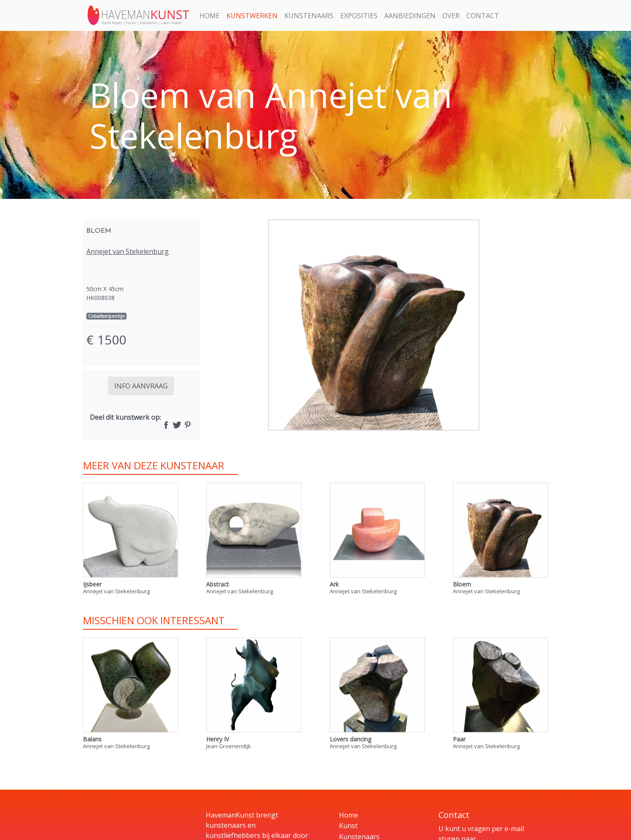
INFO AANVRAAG (141, 386)
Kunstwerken (252, 16)
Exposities (359, 16)
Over (451, 16)
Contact (483, 16)
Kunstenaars (309, 16)
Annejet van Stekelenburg (128, 251)
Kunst (348, 826)
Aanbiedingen (410, 16)
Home (209, 16)
